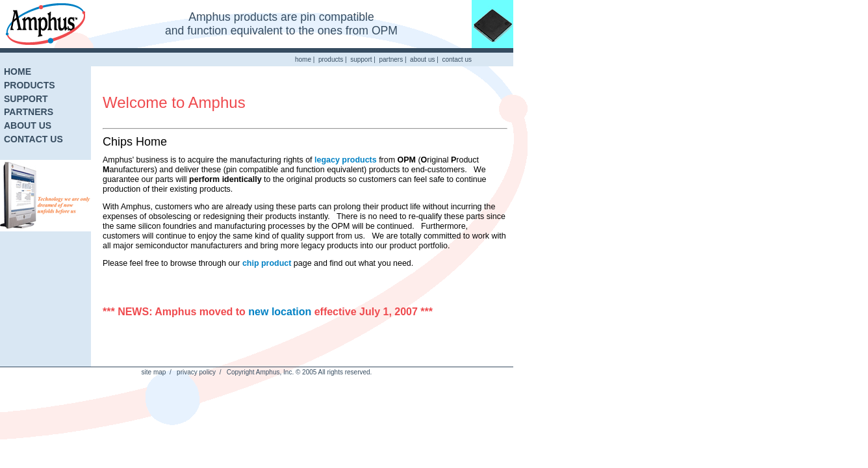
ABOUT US (28, 125)
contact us (457, 59)
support (361, 59)
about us (422, 59)
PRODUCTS (30, 85)
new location (280, 312)
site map (154, 372)
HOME (18, 71)
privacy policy (196, 372)
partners (391, 59)
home (303, 59)
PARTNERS (29, 112)
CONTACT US (33, 139)
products (331, 59)
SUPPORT (26, 99)
